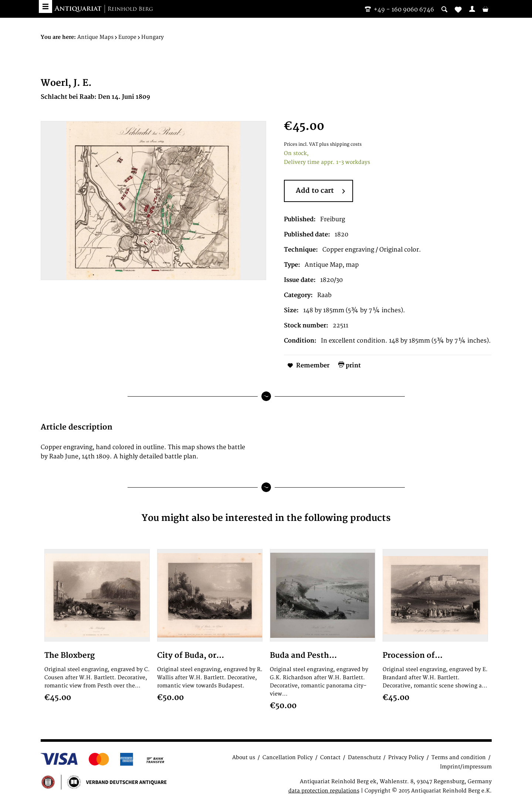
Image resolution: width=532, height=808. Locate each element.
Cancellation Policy (288, 757)
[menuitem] (472, 9)
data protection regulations (324, 791)
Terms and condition (459, 757)
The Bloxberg (70, 655)
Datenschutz (364, 757)
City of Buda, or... (191, 655)
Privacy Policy (406, 757)
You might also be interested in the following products (266, 518)
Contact (330, 757)
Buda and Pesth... (303, 655)
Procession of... (413, 655)
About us (244, 757)
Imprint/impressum (466, 767)
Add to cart (320, 191)
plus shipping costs (340, 144)
